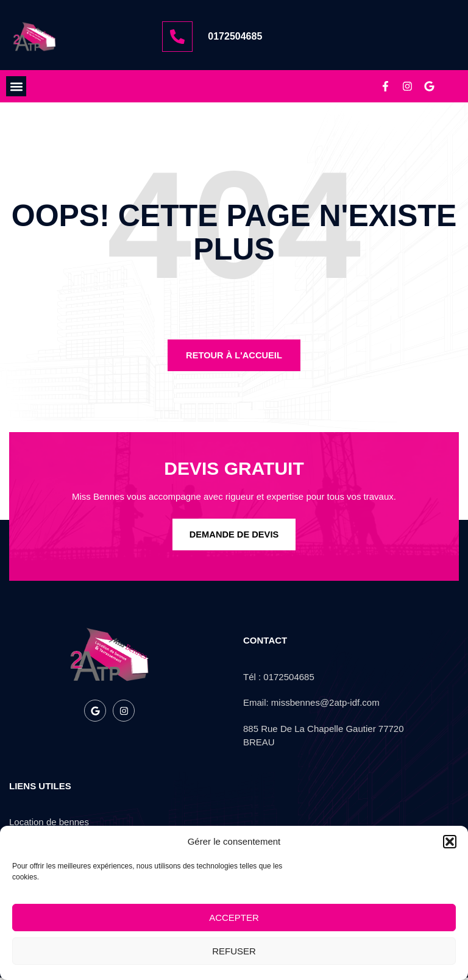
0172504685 (235, 36)
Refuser (234, 951)
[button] (450, 842)
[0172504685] (177, 37)
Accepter (234, 918)
